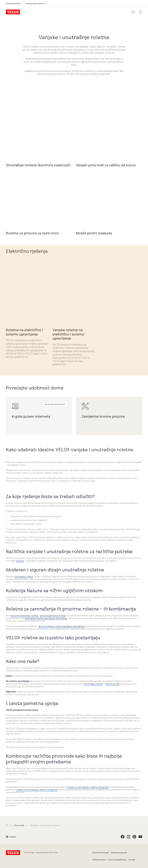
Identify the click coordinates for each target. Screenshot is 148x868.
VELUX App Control (93, 684)
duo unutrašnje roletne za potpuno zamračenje (62, 626)
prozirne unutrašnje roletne (25, 616)
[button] (7, 825)
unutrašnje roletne (24, 576)
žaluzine (20, 561)
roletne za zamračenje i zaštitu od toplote (88, 787)
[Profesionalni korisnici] (35, 3)
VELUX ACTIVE (113, 684)
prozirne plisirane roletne (53, 616)
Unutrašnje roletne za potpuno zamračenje (46, 618)
